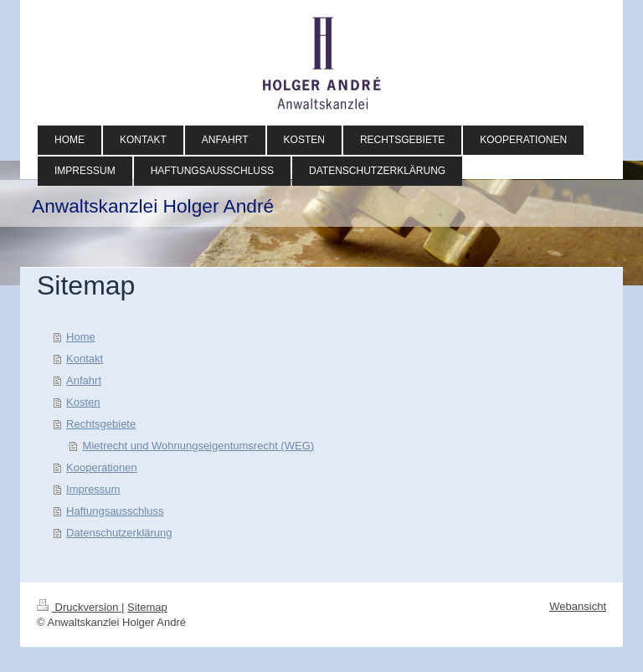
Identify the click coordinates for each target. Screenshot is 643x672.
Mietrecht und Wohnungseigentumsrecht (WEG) (199, 446)
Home (81, 337)
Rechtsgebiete (101, 424)
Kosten (83, 402)
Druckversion (79, 607)
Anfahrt (84, 380)
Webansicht (578, 606)
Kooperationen (102, 467)
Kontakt (85, 359)
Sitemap (147, 607)
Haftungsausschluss (115, 511)
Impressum (93, 489)
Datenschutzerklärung (119, 533)
